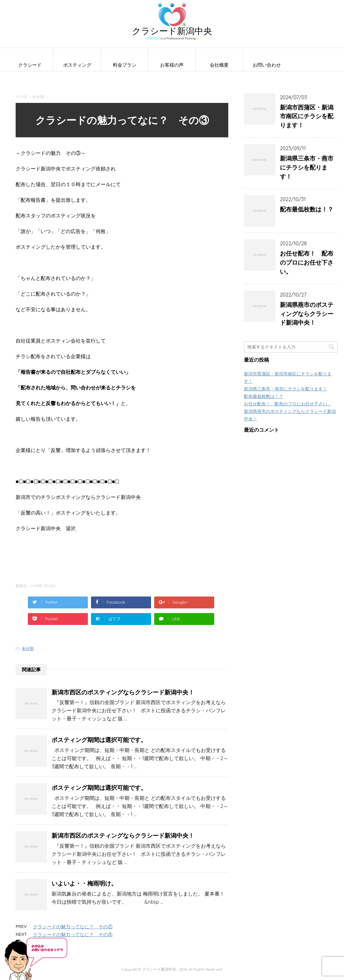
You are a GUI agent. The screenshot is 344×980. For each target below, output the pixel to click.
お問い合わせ (267, 65)
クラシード (30, 65)
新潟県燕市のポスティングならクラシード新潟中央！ (307, 314)
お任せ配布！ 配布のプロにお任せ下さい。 (307, 262)
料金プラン (125, 65)
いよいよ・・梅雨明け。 (84, 883)
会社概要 (219, 65)
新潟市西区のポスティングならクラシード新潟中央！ (123, 692)
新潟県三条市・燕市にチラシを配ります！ (307, 167)
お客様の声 (172, 65)
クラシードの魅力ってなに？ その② (73, 927)
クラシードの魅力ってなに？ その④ (73, 934)
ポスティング (77, 65)
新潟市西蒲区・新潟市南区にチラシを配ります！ (307, 116)
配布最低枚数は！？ (307, 209)
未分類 (28, 648)
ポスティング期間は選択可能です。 (99, 740)
